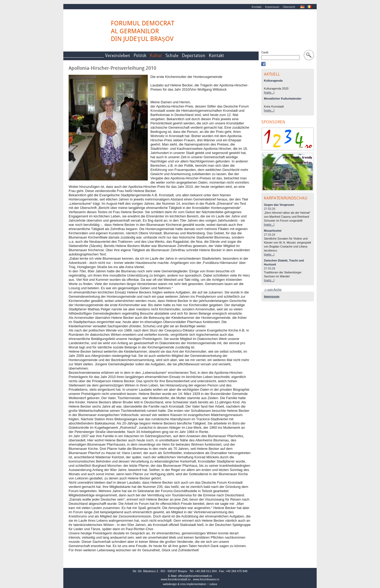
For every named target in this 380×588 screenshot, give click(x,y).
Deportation (194, 56)
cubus (213, 584)
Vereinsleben (118, 56)
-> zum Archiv (273, 290)
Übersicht (289, 7)
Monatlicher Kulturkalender (283, 99)
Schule (172, 56)
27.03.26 (270, 209)
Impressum (272, 7)
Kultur (156, 56)
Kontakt (257, 7)
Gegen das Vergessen (279, 205)
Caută (265, 52)
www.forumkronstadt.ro (175, 579)
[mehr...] (269, 92)
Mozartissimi (273, 231)
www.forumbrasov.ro (206, 579)
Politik (140, 56)
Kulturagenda (273, 81)
